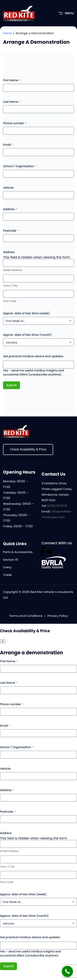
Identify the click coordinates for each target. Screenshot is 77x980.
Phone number (15, 123)
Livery (7, 567)
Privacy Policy (58, 616)
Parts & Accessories (18, 552)
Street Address (13, 270)
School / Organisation (20, 166)
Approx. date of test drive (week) (26, 313)
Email (8, 145)
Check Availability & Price (28, 449)
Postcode (11, 231)
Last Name (12, 102)
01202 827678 (57, 506)
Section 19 (11, 560)
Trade (7, 575)
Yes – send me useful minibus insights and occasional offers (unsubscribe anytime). (33, 372)
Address (10, 209)
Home (8, 33)
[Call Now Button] (67, 971)
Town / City (10, 286)
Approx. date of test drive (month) (27, 335)
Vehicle (8, 188)
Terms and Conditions (26, 616)
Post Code (10, 301)
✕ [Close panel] (3, 641)
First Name (12, 80)
